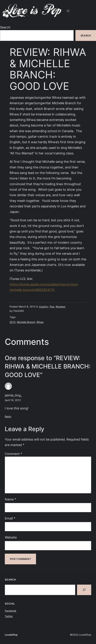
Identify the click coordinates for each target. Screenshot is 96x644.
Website (11, 537)
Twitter (9, 616)
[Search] (84, 590)
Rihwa (40, 322)
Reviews (61, 307)
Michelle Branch (26, 322)
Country (44, 307)
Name (10, 499)
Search (5, 27)
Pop (52, 307)
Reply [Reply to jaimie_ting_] (8, 416)
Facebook (11, 611)
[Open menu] (68, 11)
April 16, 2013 (13, 400)
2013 (13, 322)
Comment (13, 454)
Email (10, 518)
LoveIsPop (11, 635)
